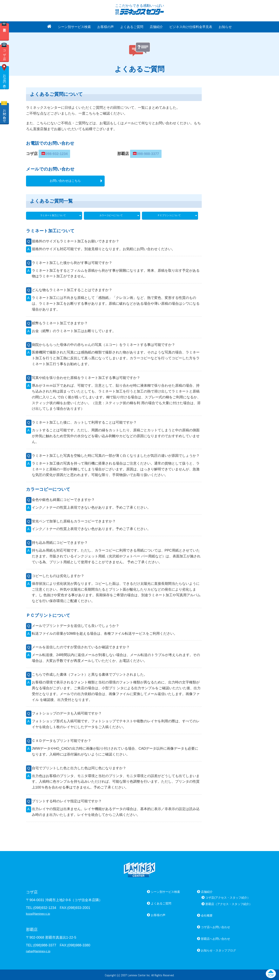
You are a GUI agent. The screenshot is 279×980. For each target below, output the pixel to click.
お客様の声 (106, 27)
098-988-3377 (144, 153)
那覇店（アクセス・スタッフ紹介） (224, 902)
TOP (269, 975)
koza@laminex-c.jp (41, 912)
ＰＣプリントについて (169, 214)
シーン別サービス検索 (74, 27)
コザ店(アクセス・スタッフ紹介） (223, 896)
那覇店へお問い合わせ (209, 937)
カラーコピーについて (111, 214)
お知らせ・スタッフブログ (213, 949)
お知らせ (225, 27)
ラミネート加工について (53, 214)
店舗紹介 (156, 27)
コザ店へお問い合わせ (209, 926)
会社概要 (199, 914)
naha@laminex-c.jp (41, 950)
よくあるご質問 (132, 27)
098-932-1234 (53, 153)
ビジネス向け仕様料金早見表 (191, 27)
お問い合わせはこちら (65, 179)
